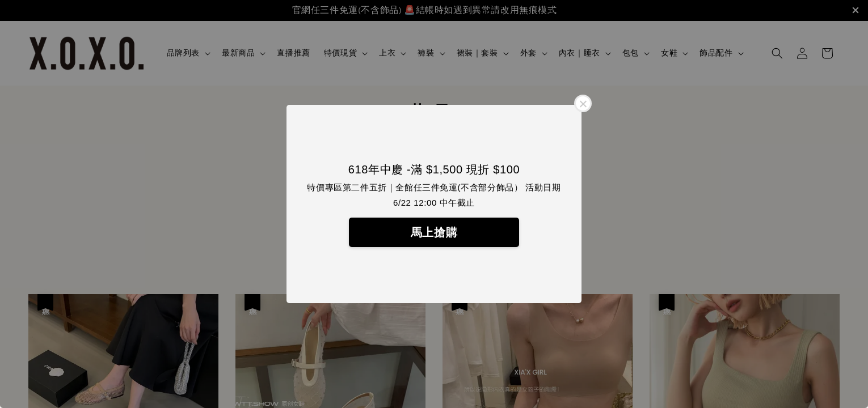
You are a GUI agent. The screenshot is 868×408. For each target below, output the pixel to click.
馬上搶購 (434, 232)
